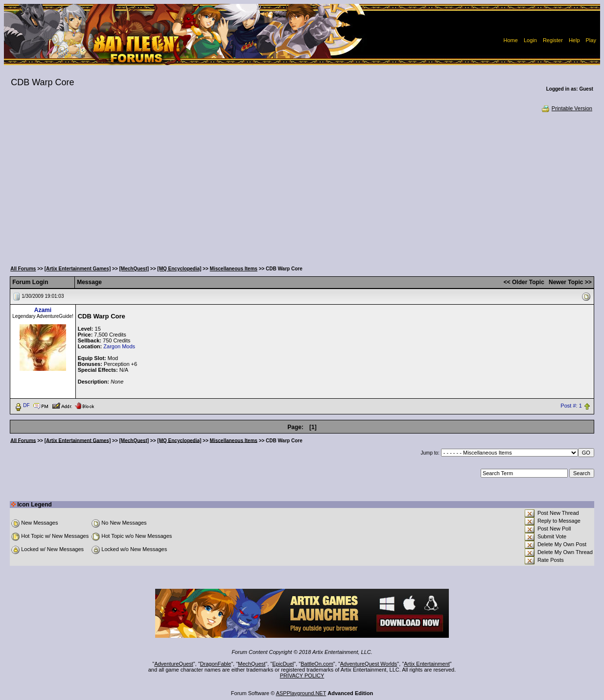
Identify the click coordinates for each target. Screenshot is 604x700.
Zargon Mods (119, 346)
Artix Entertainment (427, 664)
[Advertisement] (302, 186)
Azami (43, 310)
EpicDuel (283, 664)
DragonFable (216, 664)
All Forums (23, 269)
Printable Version (567, 108)
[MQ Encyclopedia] (179, 269)
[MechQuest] (134, 269)
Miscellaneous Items (234, 269)
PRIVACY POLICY (302, 676)
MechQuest (252, 664)
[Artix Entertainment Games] (78, 269)
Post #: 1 (571, 406)
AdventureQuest (174, 664)
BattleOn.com (317, 664)
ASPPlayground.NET (301, 693)
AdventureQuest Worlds (369, 664)
